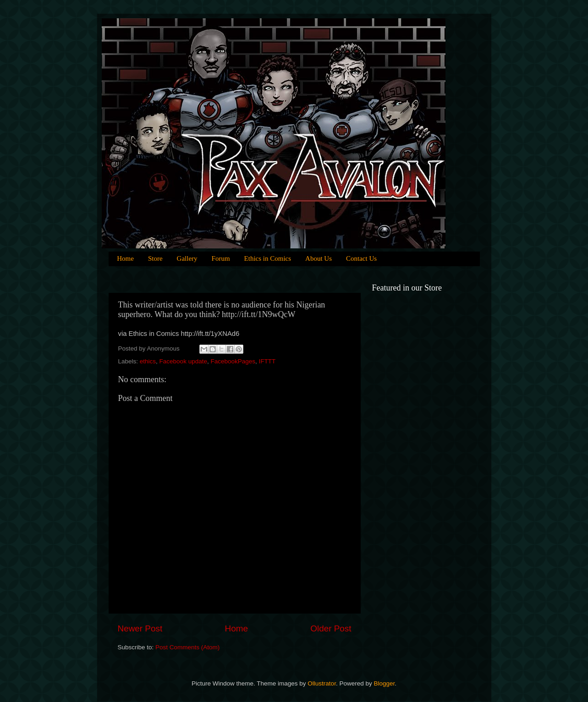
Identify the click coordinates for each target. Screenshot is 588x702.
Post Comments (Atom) (187, 647)
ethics (148, 361)
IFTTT (267, 361)
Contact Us (361, 258)
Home (125, 258)
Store (155, 258)
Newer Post (140, 628)
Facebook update (183, 361)
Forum (221, 258)
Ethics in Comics (268, 258)
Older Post (331, 628)
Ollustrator (322, 683)
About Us (319, 258)
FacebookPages (233, 361)
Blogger (384, 683)
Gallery (187, 258)
